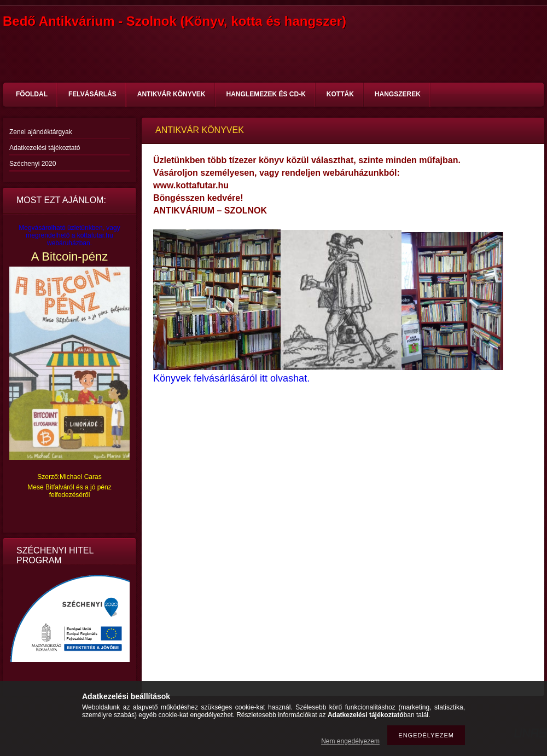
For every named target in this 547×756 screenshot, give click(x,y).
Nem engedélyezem (350, 741)
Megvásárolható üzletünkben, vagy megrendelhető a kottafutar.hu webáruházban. (69, 235)
